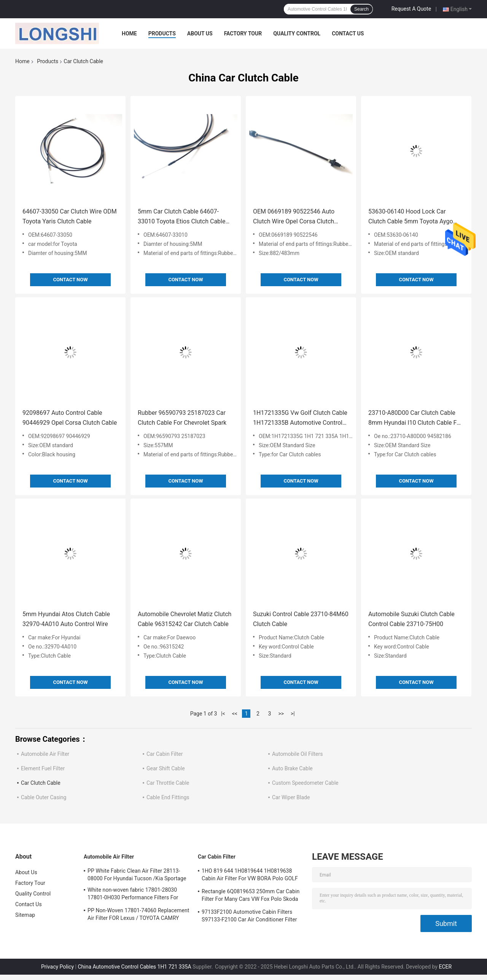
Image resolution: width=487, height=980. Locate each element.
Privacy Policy (57, 967)
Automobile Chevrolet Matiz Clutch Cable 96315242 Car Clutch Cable (185, 619)
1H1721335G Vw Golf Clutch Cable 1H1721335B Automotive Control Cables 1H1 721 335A (300, 418)
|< (223, 714)
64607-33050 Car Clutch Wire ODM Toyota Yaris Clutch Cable (70, 216)
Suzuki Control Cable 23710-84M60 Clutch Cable (301, 619)
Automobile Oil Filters (297, 754)
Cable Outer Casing (44, 797)
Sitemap (25, 915)
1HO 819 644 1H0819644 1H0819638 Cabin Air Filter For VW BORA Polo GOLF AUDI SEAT (250, 876)
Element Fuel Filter (43, 768)
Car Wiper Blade (291, 797)
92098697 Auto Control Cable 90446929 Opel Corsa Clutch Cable (70, 418)
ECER (445, 967)
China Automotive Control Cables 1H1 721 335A (134, 967)
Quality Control (297, 33)
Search (361, 9)
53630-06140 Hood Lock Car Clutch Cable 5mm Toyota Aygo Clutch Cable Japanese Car (411, 217)
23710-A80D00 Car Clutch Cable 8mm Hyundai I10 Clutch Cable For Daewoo (415, 418)
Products (162, 33)
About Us (200, 33)
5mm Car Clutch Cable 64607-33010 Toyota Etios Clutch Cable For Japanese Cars (181, 217)
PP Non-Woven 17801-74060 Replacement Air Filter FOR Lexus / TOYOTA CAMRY (138, 914)
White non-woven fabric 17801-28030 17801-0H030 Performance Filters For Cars (133, 895)
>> (281, 714)
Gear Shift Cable (166, 768)
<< (235, 714)
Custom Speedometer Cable (305, 783)
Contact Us (348, 33)
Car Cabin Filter (165, 754)
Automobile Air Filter (45, 754)
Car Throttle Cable (168, 783)
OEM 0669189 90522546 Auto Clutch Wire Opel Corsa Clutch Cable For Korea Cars (294, 217)
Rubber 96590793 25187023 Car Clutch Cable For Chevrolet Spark (182, 418)
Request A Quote (411, 9)
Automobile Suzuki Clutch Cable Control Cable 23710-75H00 (411, 619)
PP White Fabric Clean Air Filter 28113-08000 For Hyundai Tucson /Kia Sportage (137, 875)
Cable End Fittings (168, 797)
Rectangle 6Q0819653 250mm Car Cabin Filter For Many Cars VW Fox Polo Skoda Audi (251, 896)
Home (129, 33)
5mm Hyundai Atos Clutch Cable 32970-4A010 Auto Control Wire (66, 619)
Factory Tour (243, 33)
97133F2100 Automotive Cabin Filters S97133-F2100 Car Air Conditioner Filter (249, 916)
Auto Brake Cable (292, 768)
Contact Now (70, 280)
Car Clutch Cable (41, 783)
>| (293, 714)
